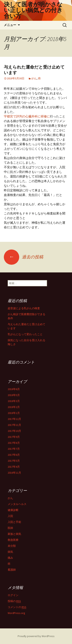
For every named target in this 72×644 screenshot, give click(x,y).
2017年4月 (14, 467)
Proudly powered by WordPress (36, 636)
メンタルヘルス (17, 504)
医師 (10, 528)
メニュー (10, 25)
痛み (10, 558)
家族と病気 (14, 534)
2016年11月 (14, 473)
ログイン (13, 595)
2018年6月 (14, 389)
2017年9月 (14, 437)
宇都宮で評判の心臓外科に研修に (27, 116)
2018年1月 (14, 413)
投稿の (14, 601)
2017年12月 (14, 419)
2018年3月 (14, 401)
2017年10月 (14, 431)
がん (34, 78)
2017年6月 (14, 455)
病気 (10, 552)
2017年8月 (14, 443)
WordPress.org (16, 613)
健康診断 (13, 510)
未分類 (12, 546)
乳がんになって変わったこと (25, 334)
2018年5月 (14, 395)
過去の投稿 (24, 257)
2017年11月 (14, 425)
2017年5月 (14, 461)
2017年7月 (14, 449)
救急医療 (13, 540)
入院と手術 (14, 522)
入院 (10, 516)
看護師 (12, 570)
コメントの (17, 607)
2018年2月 (14, 407)
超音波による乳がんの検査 (24, 308)
